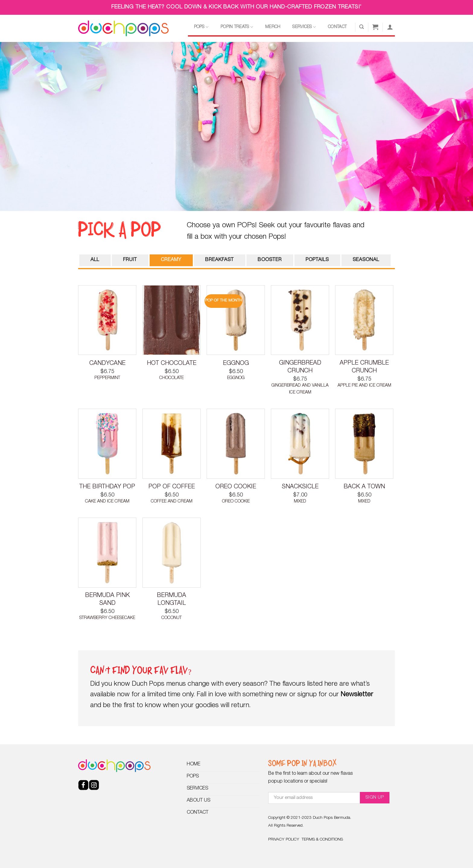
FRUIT (130, 260)
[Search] (362, 27)
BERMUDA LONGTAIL (171, 600)
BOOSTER (270, 260)
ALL (95, 260)
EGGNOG (236, 364)
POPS (201, 27)
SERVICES (304, 27)
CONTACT (337, 27)
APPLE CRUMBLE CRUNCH (364, 367)
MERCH (273, 27)
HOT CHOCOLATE (172, 364)
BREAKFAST (219, 260)
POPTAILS (317, 260)
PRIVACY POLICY (284, 840)
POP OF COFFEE (172, 487)
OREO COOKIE (236, 487)
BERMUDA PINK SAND (107, 600)
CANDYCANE (107, 364)
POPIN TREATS (237, 27)
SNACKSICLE (300, 487)
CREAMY (171, 260)
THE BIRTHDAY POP (107, 487)
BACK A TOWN (364, 487)
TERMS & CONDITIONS (322, 840)
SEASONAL (366, 260)
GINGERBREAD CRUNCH (300, 367)
